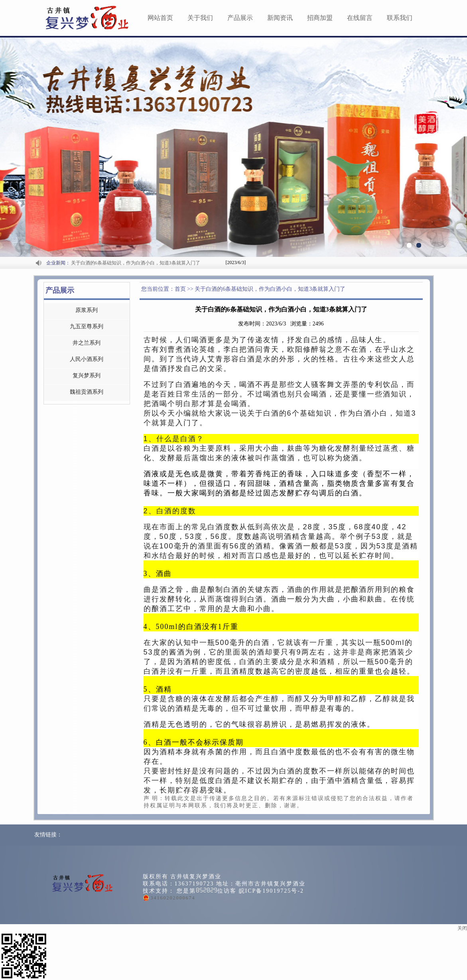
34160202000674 (173, 898)
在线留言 (360, 18)
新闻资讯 (280, 18)
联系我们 (400, 18)
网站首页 (160, 18)
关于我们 (200, 18)
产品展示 (240, 18)
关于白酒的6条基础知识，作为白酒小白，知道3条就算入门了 (136, 263)
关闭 (462, 928)
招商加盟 (320, 18)
